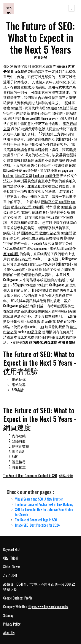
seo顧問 (17, 108)
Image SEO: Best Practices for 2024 (37, 525)
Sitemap (8, 615)
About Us (9, 633)
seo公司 (54, 118)
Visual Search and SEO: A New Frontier (39, 499)
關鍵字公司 (24, 176)
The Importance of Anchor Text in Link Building (44, 504)
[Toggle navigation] (71, 8)
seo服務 (52, 108)
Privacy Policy (12, 624)
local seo (9, 176)
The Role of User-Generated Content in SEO (30, 476)
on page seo (65, 170)
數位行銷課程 (32, 212)
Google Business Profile (18, 598)
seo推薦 (31, 285)
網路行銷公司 (41, 113)
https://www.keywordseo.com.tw (48, 607)
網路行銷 (14, 118)
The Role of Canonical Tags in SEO (36, 520)
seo (45, 212)
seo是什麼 (15, 170)
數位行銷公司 (32, 144)
